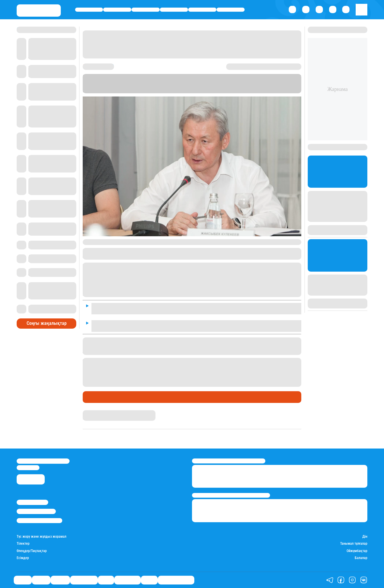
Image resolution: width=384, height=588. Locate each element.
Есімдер (23, 558)
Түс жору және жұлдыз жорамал (41, 537)
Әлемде (146, 10)
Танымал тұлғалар (354, 544)
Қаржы (117, 10)
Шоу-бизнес (231, 10)
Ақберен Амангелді (99, 412)
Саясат (89, 10)
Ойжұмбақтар (357, 551)
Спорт (202, 10)
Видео (149, 580)
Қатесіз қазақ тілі (176, 580)
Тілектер (23, 544)
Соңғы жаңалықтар (47, 323)
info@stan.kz (28, 468)
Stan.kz (274, 86)
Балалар (361, 558)
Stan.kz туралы (32, 502)
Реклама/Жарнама (36, 511)
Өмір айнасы (174, 10)
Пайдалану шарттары (39, 521)
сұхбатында (142, 294)
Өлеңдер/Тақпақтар (32, 551)
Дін (365, 537)
